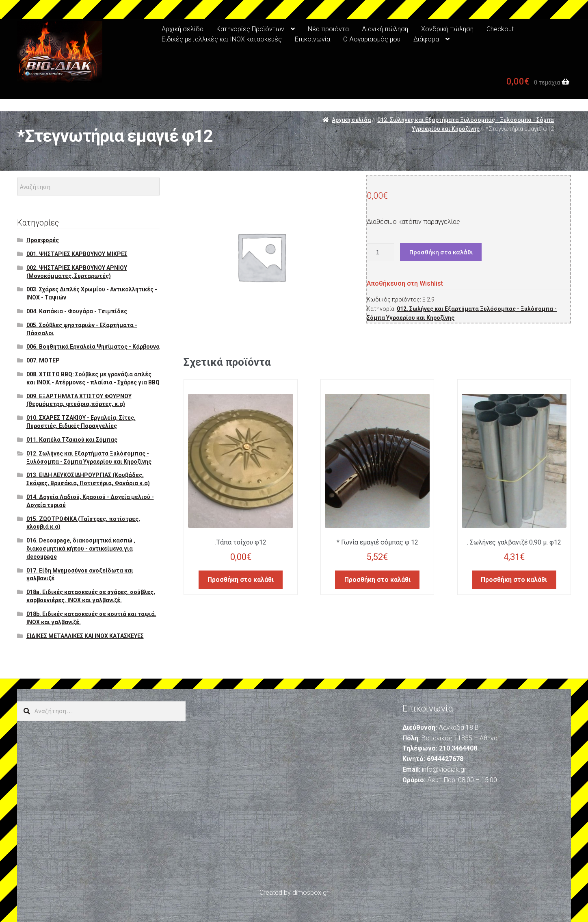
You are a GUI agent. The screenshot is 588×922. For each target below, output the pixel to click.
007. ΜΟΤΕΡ (43, 360)
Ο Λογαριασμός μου (372, 39)
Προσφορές (43, 240)
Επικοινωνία (312, 39)
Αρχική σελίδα (183, 29)
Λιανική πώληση (385, 29)
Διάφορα (426, 39)
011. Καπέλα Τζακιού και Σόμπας (72, 440)
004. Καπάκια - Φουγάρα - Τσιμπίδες (77, 311)
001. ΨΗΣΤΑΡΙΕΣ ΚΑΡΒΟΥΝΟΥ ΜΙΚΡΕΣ (77, 254)
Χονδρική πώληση (447, 29)
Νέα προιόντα (328, 29)
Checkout (500, 29)
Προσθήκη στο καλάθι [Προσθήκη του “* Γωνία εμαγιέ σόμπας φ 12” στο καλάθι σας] (377, 577)
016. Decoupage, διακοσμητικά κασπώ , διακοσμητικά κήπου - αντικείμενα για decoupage (81, 549)
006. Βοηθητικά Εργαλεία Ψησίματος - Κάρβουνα (93, 347)
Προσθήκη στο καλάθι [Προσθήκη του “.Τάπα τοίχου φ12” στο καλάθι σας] (241, 577)
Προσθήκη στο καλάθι (441, 252)
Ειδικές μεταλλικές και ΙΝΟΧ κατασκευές (222, 39)
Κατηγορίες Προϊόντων (250, 29)
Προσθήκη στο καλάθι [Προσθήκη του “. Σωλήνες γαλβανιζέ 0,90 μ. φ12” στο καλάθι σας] (514, 577)
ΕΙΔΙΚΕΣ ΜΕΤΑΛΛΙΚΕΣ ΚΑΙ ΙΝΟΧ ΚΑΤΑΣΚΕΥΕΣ (85, 636)
